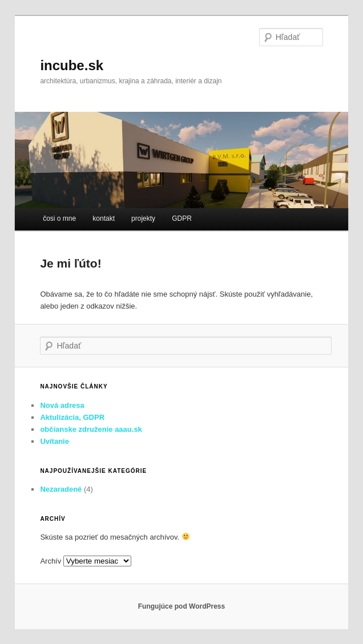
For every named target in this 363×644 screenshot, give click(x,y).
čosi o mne (59, 218)
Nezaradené (61, 489)
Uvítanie (55, 441)
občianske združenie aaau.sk (91, 429)
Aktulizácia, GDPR (72, 417)
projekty (143, 218)
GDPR (182, 218)
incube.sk (72, 65)
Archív (51, 561)
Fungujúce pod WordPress (181, 606)
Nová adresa (62, 405)
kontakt (104, 218)
